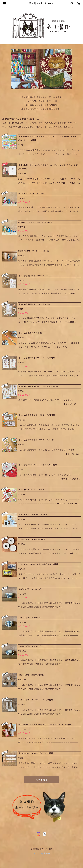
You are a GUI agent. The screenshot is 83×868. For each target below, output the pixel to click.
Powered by (42, 854)
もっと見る (41, 780)
